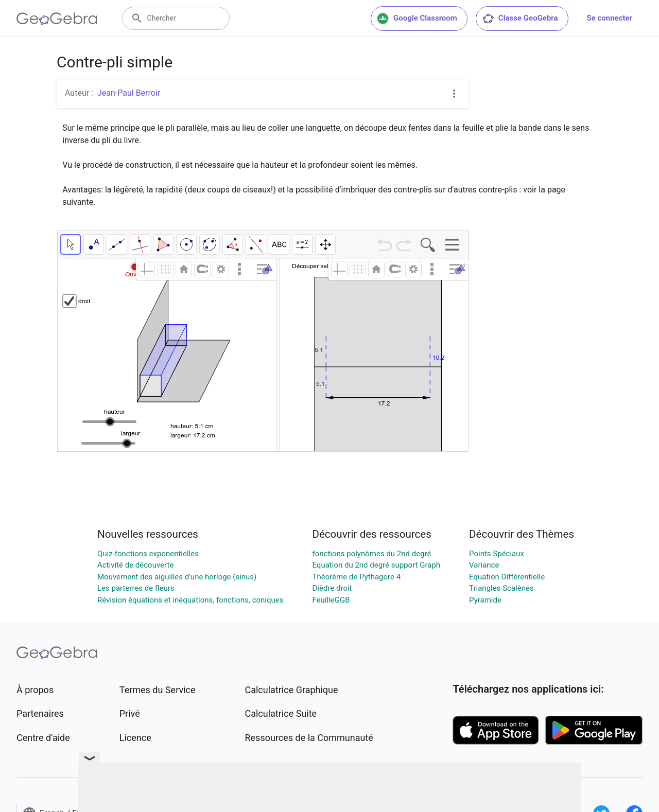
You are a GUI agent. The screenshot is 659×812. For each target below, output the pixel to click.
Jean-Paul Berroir (129, 93)
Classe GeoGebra (520, 19)
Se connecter (610, 18)
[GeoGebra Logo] (57, 19)
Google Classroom (417, 19)
